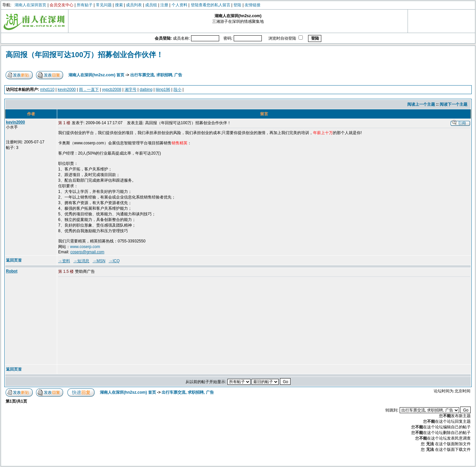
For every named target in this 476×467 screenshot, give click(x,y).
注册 (164, 5)
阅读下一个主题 (454, 104)
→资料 (64, 261)
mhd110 (47, 90)
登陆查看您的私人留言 (211, 5)
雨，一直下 (89, 90)
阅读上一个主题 (421, 104)
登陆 (237, 5)
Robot (12, 271)
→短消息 (81, 261)
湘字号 (131, 90)
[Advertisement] (109, 321)
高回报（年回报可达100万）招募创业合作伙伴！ (84, 55)
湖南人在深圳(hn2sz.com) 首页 (96, 75)
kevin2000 (67, 90)
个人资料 (179, 5)
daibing (146, 90)
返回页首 (14, 260)
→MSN (99, 261)
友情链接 (253, 5)
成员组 (151, 5)
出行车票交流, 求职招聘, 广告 (156, 75)
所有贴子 (85, 5)
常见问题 (104, 5)
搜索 (119, 5)
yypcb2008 (112, 90)
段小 (178, 90)
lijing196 (163, 90)
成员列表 (134, 5)
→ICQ (114, 261)
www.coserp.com (85, 247)
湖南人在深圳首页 (30, 5)
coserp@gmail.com (87, 252)
